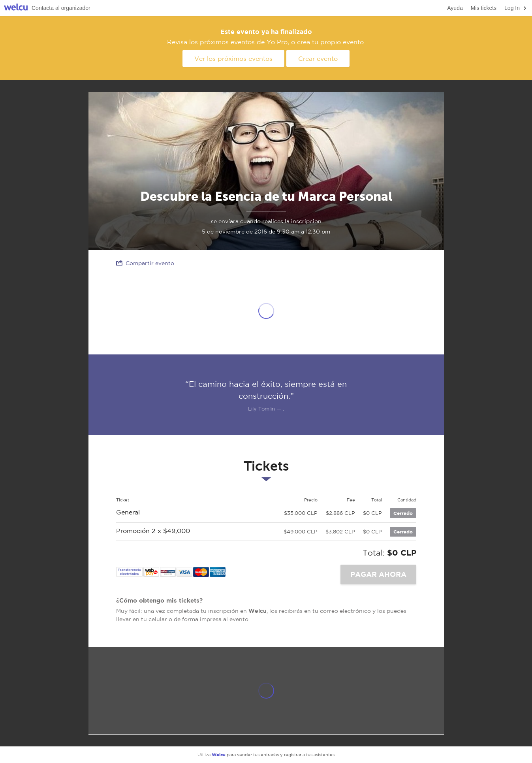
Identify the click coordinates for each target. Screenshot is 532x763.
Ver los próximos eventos (233, 58)
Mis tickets (484, 8)
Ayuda (455, 8)
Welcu (16, 8)
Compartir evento (145, 263)
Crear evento (318, 58)
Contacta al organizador (61, 8)
